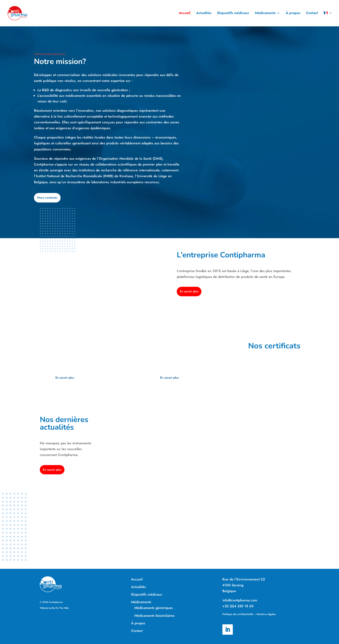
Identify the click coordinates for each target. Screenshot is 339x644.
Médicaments (265, 14)
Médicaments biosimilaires (154, 616)
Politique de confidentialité (238, 614)
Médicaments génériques (154, 608)
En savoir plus (189, 291)
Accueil (185, 14)
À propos (293, 14)
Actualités (204, 14)
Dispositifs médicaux (233, 14)
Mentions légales (266, 614)
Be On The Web (60, 608)
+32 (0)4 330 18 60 (238, 606)
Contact (312, 14)
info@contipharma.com (240, 600)
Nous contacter (47, 198)
